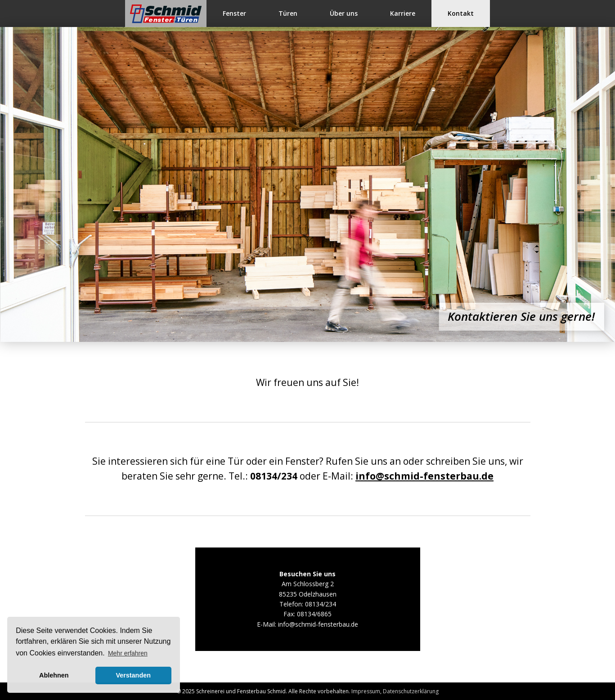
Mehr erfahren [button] (128, 653)
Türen (288, 13)
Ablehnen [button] (54, 675)
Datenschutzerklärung (411, 691)
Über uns (344, 13)
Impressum (366, 691)
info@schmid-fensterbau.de (424, 476)
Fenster (234, 13)
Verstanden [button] (133, 675)
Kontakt (461, 13)
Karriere (403, 13)
